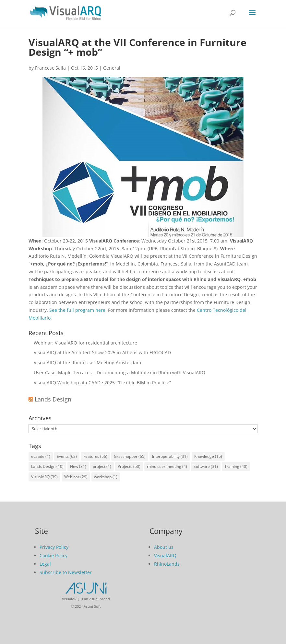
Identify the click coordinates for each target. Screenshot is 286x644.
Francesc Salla (50, 68)
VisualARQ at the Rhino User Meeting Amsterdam (87, 362)
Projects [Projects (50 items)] (129, 466)
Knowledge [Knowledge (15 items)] (208, 456)
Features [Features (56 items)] (95, 456)
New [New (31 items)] (78, 466)
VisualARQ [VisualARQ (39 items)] (44, 477)
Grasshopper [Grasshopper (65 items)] (130, 456)
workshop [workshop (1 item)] (106, 477)
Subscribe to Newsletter (66, 572)
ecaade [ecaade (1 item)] (41, 456)
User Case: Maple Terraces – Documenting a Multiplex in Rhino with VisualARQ (119, 373)
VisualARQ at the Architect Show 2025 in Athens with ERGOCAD (102, 352)
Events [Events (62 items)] (67, 456)
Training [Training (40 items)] (236, 466)
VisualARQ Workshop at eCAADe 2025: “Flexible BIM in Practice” (102, 383)
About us (164, 547)
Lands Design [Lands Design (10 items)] (47, 466)
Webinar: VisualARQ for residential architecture (85, 343)
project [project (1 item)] (102, 466)
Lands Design (53, 399)
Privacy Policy (54, 547)
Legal (45, 564)
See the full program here (77, 310)
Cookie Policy (54, 555)
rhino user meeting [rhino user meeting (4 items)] (167, 466)
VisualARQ (165, 555)
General (112, 68)
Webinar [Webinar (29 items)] (76, 477)
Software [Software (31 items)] (206, 466)
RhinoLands (167, 564)
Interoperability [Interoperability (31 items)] (170, 456)
